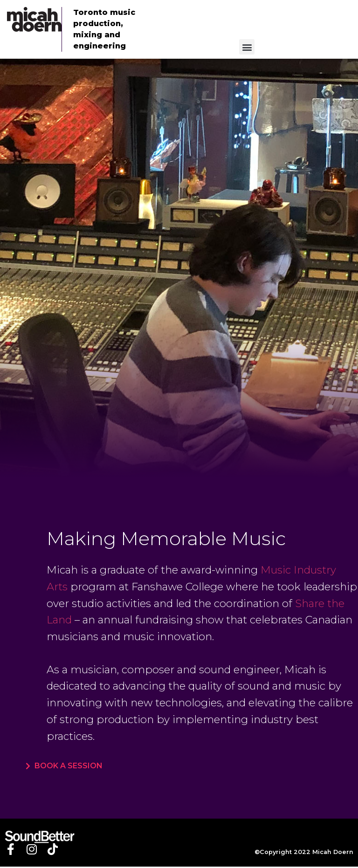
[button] (247, 47)
